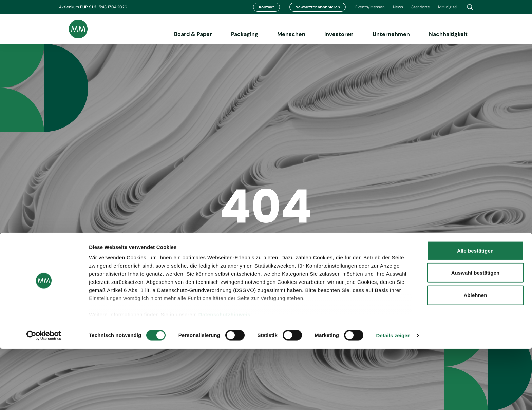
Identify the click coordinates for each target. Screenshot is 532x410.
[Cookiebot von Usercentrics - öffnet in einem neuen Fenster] (44, 397)
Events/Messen (370, 7)
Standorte (421, 7)
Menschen (291, 34)
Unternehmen (391, 34)
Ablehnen (475, 356)
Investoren (339, 34)
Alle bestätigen (475, 312)
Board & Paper (193, 34)
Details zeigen (393, 397)
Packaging (245, 34)
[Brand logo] (73, 29)
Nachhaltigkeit (448, 34)
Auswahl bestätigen (476, 334)
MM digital (448, 7)
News (398, 7)
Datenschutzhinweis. (225, 376)
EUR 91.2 (89, 7)
